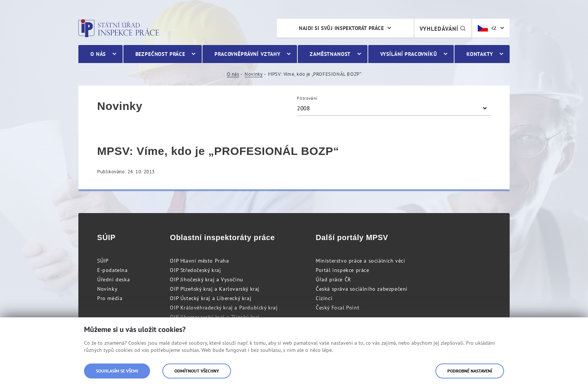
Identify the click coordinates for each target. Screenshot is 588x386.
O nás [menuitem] (98, 54)
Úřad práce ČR (333, 279)
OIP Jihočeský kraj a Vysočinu (206, 279)
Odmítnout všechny (197, 371)
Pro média (110, 298)
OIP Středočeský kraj (195, 270)
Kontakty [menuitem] (480, 54)
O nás (233, 74)
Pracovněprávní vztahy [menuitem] (247, 54)
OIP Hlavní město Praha (199, 261)
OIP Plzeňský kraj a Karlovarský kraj (215, 289)
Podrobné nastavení (470, 371)
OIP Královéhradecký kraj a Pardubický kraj (224, 308)
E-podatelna (112, 270)
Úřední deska (113, 279)
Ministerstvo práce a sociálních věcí (361, 261)
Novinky (253, 74)
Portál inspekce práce (343, 270)
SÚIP (103, 261)
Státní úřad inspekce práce (119, 28)
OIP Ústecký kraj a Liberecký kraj (211, 298)
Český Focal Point (337, 308)
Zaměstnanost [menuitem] (330, 54)
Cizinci (324, 298)
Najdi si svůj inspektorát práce (341, 28)
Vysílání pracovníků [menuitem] (409, 54)
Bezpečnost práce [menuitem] (160, 54)
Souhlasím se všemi (117, 371)
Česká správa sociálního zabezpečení (362, 289)
